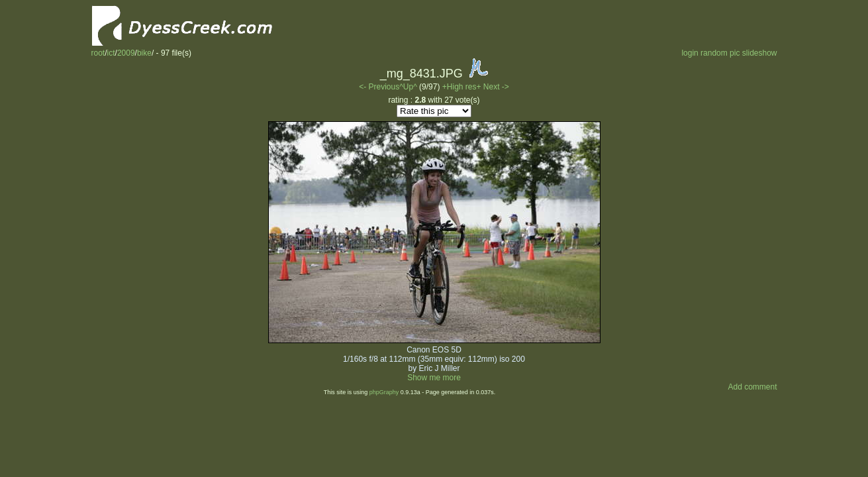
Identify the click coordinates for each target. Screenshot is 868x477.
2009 (126, 53)
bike (144, 53)
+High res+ (463, 87)
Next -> (496, 87)
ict (111, 53)
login (690, 53)
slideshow (760, 53)
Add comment (752, 387)
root (98, 53)
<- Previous (379, 87)
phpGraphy (384, 392)
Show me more (434, 378)
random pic (720, 53)
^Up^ (408, 87)
